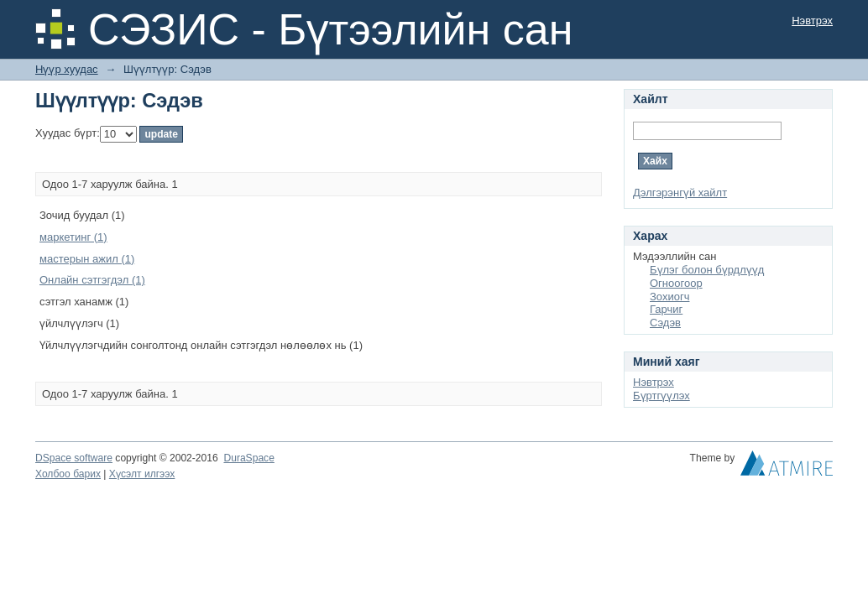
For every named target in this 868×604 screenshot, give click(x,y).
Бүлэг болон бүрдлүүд (707, 270)
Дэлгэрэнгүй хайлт (680, 193)
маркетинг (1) (73, 237)
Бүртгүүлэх (661, 396)
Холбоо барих (68, 474)
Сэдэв (665, 323)
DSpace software (74, 458)
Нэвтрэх (812, 21)
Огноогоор (676, 283)
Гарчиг (666, 309)
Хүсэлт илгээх (142, 474)
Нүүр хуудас (67, 69)
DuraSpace (248, 458)
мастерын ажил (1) (87, 259)
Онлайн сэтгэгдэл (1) (92, 280)
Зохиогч (669, 297)
